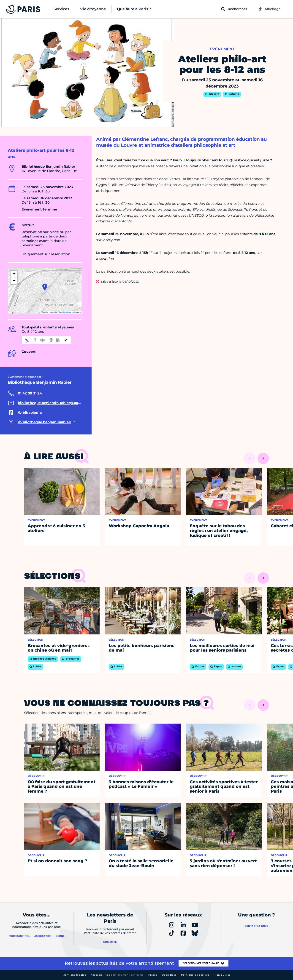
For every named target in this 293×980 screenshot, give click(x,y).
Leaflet (45, 312)
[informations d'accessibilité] (46, 340)
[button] (45, 287)
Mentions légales (74, 975)
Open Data (169, 975)
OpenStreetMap (65, 312)
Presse (153, 975)
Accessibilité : (117, 975)
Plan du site (222, 975)
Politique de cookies (195, 975)
